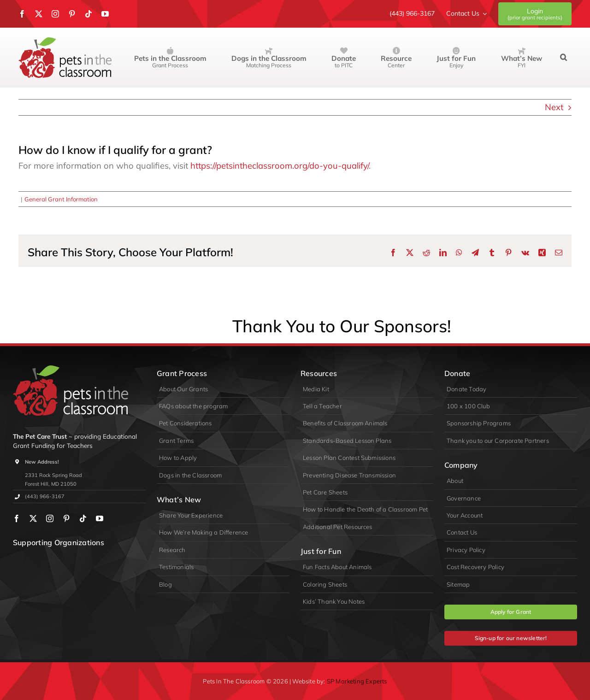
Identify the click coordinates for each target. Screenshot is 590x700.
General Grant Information (61, 199)
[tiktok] (88, 14)
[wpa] (28, 560)
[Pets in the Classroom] (65, 41)
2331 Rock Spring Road (53, 475)
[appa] (96, 560)
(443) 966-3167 (45, 496)
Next (554, 107)
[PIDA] (62, 560)
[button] (563, 58)
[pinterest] (72, 14)
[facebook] (22, 14)
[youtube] (105, 14)
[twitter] (39, 14)
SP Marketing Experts (357, 681)
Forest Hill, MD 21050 (51, 484)
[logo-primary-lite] (71, 369)
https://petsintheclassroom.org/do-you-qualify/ (280, 166)
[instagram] (55, 14)
